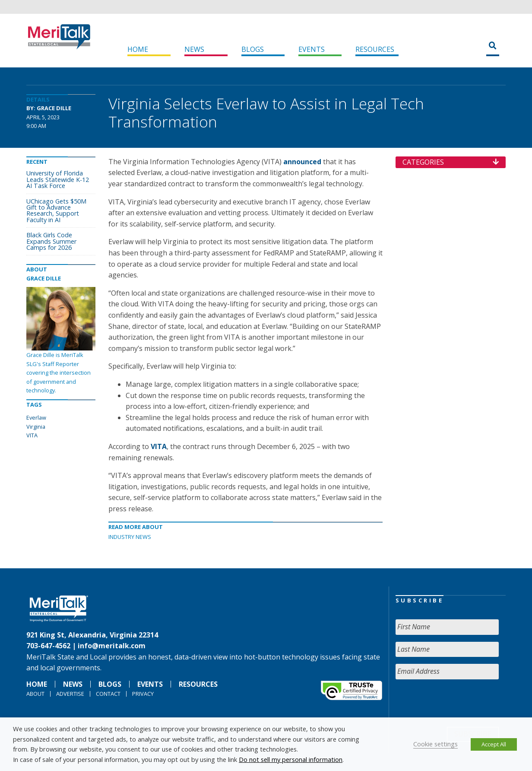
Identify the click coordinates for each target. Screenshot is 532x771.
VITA (32, 435)
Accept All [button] (494, 744)
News (194, 49)
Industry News (130, 537)
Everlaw (36, 417)
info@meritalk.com (112, 646)
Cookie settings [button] (435, 744)
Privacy (143, 694)
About (35, 694)
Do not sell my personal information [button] (291, 759)
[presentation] (461, 703)
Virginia (36, 427)
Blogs (253, 49)
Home (138, 49)
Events (312, 49)
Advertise (70, 694)
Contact (108, 694)
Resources (375, 49)
